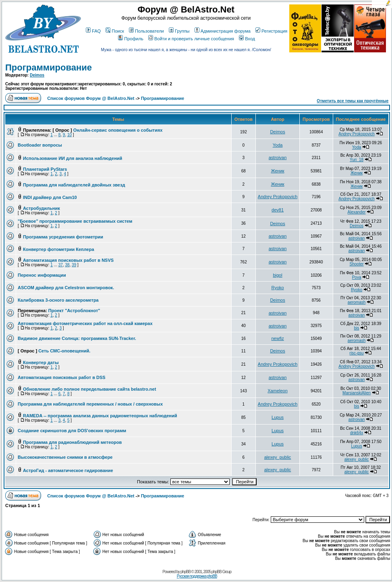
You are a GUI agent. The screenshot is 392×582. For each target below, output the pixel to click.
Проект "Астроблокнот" (74, 311)
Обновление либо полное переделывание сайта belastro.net (89, 389)
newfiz (277, 338)
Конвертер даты (41, 362)
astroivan (278, 157)
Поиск (115, 31)
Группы (179, 31)
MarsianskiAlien (357, 393)
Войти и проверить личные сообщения (191, 39)
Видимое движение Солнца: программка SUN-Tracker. (77, 338)
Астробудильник (41, 208)
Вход (247, 39)
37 (61, 265)
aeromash (357, 302)
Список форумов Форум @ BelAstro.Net (91, 98)
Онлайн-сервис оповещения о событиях (118, 130)
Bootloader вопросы (40, 145)
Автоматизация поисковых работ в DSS (62, 377)
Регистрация (271, 31)
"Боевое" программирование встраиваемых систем (75, 221)
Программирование (49, 67)
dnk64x (357, 433)
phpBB (186, 572)
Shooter (357, 264)
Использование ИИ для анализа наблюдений (73, 158)
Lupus (278, 417)
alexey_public (278, 457)
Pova (357, 277)
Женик (277, 171)
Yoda (278, 145)
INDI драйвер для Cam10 (50, 197)
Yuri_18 (357, 160)
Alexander (357, 212)
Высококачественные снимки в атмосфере (65, 457)
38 (67, 265)
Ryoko (277, 288)
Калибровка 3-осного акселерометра (58, 300)
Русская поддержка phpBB (197, 576)
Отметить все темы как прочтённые (353, 101)
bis (357, 328)
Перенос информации (42, 275)
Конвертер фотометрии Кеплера (58, 249)
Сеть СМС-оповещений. (64, 351)
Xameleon (278, 391)
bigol (277, 275)
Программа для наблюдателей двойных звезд (74, 185)
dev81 (278, 210)
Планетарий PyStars (45, 169)
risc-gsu (357, 353)
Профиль (131, 39)
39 (74, 265)
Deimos (37, 75)
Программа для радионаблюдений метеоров (72, 442)
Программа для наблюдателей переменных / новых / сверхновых (90, 404)
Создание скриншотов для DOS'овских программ (72, 431)
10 (69, 135)
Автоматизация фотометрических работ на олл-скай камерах (85, 323)
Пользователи (146, 31)
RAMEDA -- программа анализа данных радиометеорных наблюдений (100, 416)
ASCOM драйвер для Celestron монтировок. (66, 288)
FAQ (93, 31)
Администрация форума (223, 31)
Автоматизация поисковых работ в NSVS (68, 260)
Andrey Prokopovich (357, 134)
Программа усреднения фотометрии (63, 237)
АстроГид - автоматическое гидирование (68, 470)
